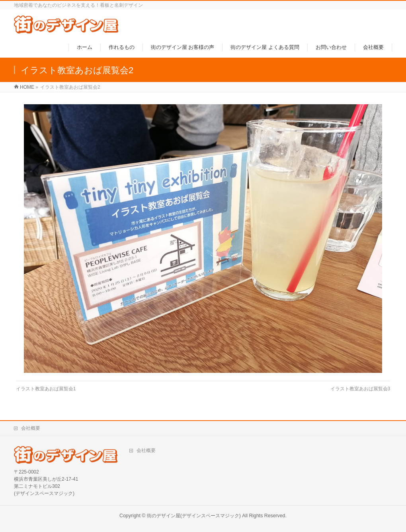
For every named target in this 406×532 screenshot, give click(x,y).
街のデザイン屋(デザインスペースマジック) (194, 516)
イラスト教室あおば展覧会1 (46, 389)
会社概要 (31, 428)
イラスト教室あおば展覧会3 (360, 389)
